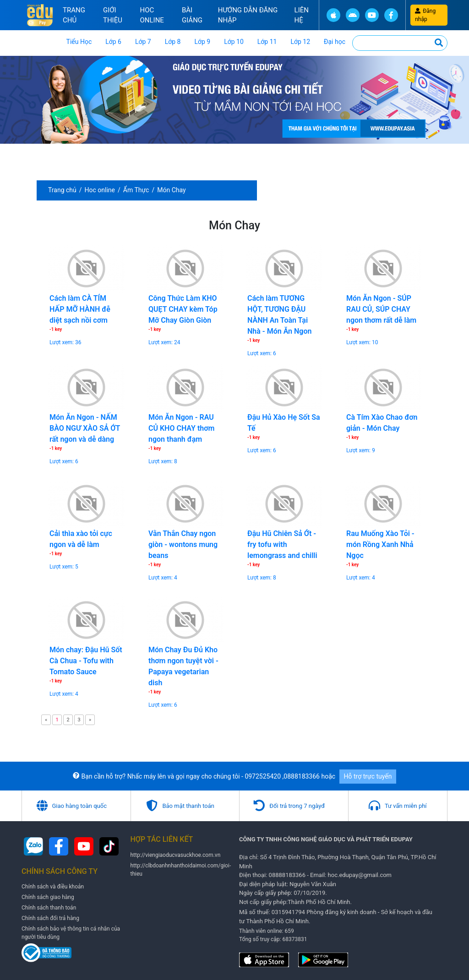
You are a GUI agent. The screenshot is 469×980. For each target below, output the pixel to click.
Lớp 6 (113, 42)
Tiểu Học (79, 42)
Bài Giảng (192, 15)
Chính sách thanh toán (49, 907)
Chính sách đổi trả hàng (50, 917)
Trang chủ (74, 15)
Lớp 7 (143, 42)
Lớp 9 (202, 42)
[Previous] (46, 720)
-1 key (56, 329)
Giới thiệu (113, 15)
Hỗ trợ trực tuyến (368, 775)
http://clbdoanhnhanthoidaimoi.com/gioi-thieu (181, 868)
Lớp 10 (234, 42)
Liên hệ (302, 15)
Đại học (335, 42)
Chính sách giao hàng (48, 896)
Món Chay (171, 190)
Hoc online (152, 15)
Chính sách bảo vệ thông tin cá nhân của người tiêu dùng (71, 932)
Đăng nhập (425, 15)
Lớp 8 (173, 42)
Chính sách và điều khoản (53, 886)
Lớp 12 (300, 42)
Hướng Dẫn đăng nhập (248, 15)
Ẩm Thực (136, 190)
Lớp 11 (267, 42)
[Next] (90, 720)
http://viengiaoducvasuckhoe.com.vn (176, 854)
